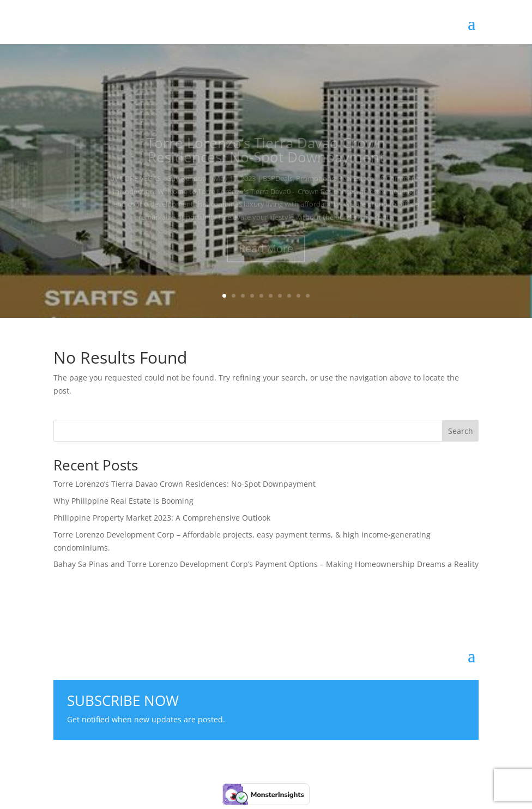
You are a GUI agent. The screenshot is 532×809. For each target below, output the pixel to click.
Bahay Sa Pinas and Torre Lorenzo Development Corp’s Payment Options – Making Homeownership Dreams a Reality (266, 564)
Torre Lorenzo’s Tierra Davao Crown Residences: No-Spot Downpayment (266, 155)
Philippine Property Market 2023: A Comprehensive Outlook (162, 518)
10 (308, 296)
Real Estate (356, 183)
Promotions (315, 183)
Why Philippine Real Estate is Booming (123, 501)
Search (461, 431)
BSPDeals (278, 183)
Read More (266, 253)
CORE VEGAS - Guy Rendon (163, 183)
